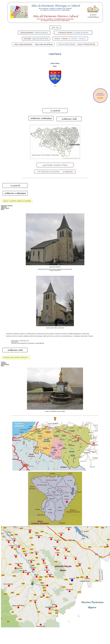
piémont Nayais (55, 63)
